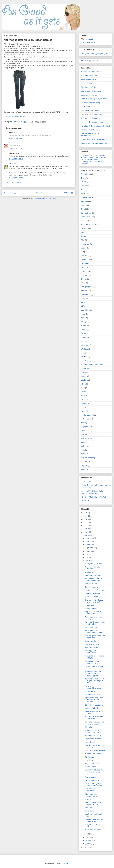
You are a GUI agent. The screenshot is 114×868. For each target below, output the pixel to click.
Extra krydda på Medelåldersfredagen (94, 632)
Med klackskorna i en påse (95, 750)
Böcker (84, 248)
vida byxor (23, 117)
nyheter (84, 330)
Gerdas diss (90, 572)
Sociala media (86, 217)
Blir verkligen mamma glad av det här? (95, 637)
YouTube (84, 256)
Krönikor (84, 275)
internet (84, 302)
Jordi (11, 143)
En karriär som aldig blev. (90, 75)
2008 (86, 535)
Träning (84, 236)
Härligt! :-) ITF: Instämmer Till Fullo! (94, 497)
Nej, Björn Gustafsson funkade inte (93, 613)
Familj (83, 194)
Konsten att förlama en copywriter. (94, 157)
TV (82, 190)
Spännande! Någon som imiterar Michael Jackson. (94, 700)
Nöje (83, 283)
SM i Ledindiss (86, 83)
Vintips (83, 372)
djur (82, 431)
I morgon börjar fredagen (94, 564)
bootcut (14, 117)
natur (83, 450)
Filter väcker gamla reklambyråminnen (93, 731)
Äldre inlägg (69, 193)
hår (82, 322)
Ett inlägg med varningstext (90, 652)
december (89, 538)
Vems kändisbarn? (92, 763)
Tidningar (84, 201)
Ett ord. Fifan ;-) (87, 501)
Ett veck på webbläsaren (94, 705)
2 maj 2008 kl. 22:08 (16, 138)
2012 (86, 522)
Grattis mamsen (91, 608)
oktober (89, 545)
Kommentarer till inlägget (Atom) (45, 199)
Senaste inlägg (10, 193)
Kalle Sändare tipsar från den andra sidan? (94, 662)
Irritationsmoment (87, 415)
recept (83, 353)
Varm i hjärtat (90, 742)
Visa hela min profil (88, 42)
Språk (83, 221)
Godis (83, 411)
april (87, 834)
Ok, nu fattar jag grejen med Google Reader (94, 785)
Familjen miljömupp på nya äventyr (94, 99)
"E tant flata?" (90, 605)
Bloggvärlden (86, 197)
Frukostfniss (90, 799)
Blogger (66, 863)
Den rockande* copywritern (91, 790)
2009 (86, 532)
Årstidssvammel (91, 777)
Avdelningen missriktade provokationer (94, 718)
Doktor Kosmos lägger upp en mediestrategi (95, 803)
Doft (83, 407)
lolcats (83, 384)
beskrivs (33, 53)
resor (83, 388)
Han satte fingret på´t (93, 575)
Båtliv (83, 396)
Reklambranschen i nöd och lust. (93, 156)
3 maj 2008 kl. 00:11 (16, 159)
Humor (83, 341)
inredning (84, 380)
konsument (85, 438)
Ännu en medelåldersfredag (91, 118)
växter (83, 392)
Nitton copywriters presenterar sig (92, 795)
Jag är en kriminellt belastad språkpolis (95, 144)
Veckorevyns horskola (89, 95)
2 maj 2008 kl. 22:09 (16, 149)
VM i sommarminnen (93, 647)
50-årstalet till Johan (88, 107)
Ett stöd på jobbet (92, 627)
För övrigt (89, 727)
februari (89, 840)
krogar (83, 442)
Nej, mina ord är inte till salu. (91, 72)
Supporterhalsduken (93, 708)
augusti (88, 551)
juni (87, 558)
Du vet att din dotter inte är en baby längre (95, 623)
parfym (84, 454)
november (89, 541)
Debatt (83, 186)
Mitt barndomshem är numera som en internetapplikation (93, 674)
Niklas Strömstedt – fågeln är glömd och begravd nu (95, 681)
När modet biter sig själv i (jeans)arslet (94, 820)
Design (84, 403)
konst (83, 434)
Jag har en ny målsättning (95, 590)
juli (87, 554)
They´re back (90, 691)
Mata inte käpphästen (93, 695)
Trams (83, 178)
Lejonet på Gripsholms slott (91, 91)
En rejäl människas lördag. (91, 103)
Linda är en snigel (92, 597)
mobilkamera (86, 295)
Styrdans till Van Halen (89, 130)
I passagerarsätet (92, 767)
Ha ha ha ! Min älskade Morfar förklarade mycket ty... (92, 492)
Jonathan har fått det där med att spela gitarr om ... (95, 772)
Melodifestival (86, 419)
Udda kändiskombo (92, 641)
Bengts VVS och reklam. (90, 159)
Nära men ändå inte (92, 593)
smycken (84, 466)
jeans (10, 117)
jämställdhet (85, 310)
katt (82, 232)
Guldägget (85, 263)
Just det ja (89, 760)
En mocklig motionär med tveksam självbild (95, 723)
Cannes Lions (86, 213)
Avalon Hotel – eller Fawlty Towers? (94, 140)
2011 (86, 526)
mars (88, 837)
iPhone (84, 326)
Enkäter (84, 337)
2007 (86, 848)
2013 (86, 519)
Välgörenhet (85, 427)
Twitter (83, 279)
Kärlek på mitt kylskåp (93, 736)
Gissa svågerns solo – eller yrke (93, 568)
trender (6, 117)
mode (18, 117)
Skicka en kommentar (14, 182)
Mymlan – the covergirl (94, 754)
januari (88, 844)
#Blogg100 (85, 260)
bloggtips (84, 267)
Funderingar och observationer (92, 365)
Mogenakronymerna (88, 79)
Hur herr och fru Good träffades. (93, 122)
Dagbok (84, 399)
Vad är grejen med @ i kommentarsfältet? (93, 580)
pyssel (83, 333)
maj (87, 561)
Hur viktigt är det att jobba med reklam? (95, 126)
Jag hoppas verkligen (93, 739)
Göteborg (84, 228)
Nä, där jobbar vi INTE (93, 780)
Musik (83, 205)
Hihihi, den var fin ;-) (88, 481)
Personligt (85, 174)
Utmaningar (85, 345)
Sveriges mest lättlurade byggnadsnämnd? (94, 601)
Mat (82, 252)
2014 (86, 516)
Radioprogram (86, 287)
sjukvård (84, 462)
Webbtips (84, 349)
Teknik (83, 423)
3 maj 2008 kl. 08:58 (16, 178)
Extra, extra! (90, 811)
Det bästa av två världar (90, 87)
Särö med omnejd (88, 225)
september (90, 548)
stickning (84, 357)
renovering (85, 271)
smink (83, 318)
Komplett (88, 808)
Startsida (40, 193)
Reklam (84, 182)
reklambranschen (87, 458)
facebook (84, 376)
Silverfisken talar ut (92, 644)
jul (82, 306)
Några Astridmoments (93, 830)
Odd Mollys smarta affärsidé (91, 114)
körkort (84, 446)
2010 (86, 529)
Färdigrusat (89, 757)
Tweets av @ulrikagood (90, 61)
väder (83, 469)
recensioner (85, 244)
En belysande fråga (92, 587)
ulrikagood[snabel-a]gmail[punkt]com (95, 54)
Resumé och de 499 (93, 584)
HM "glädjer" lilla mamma (90, 110)
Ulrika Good (88, 39)
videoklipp (85, 361)
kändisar (84, 291)
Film (83, 240)
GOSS (83, 209)
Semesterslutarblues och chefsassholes (90, 135)
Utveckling (85, 368)
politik (83, 298)
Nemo (11, 163)
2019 (86, 513)
